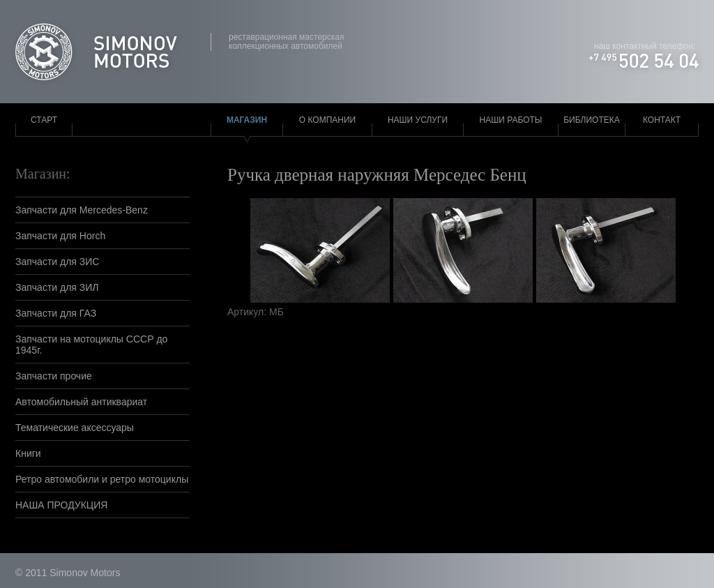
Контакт (662, 120)
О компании (327, 120)
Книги (28, 453)
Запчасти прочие (54, 376)
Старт (44, 120)
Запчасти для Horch (60, 236)
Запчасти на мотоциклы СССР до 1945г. (91, 345)
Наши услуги (418, 120)
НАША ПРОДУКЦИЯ (61, 505)
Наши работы (511, 120)
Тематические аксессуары (75, 428)
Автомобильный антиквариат (81, 402)
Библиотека (592, 120)
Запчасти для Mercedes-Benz (82, 210)
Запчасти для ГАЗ (56, 313)
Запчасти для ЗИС (57, 262)
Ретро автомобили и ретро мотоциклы (102, 479)
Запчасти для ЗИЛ (57, 287)
